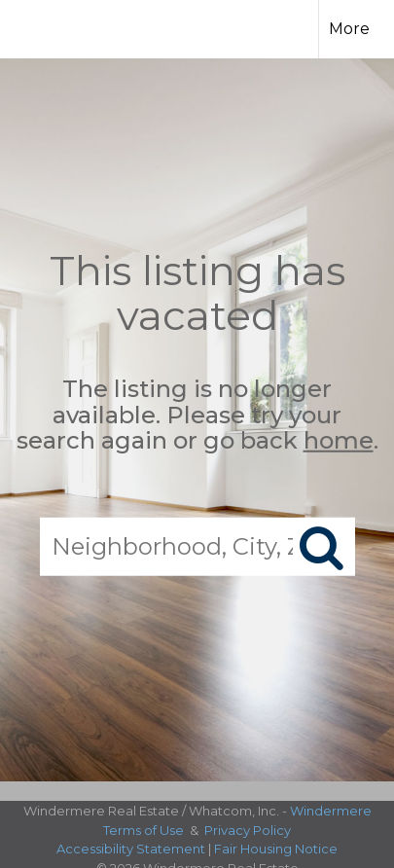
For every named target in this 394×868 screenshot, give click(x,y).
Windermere (331, 811)
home (339, 440)
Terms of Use (143, 830)
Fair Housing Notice (276, 849)
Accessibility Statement (131, 849)
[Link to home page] (53, 26)
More (349, 29)
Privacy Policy (248, 830)
